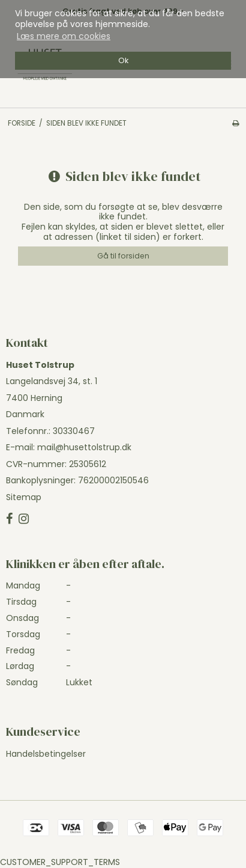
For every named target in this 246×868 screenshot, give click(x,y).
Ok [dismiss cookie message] (123, 60)
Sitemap (24, 497)
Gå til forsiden (123, 256)
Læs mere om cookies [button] (64, 36)
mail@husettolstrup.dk (84, 447)
